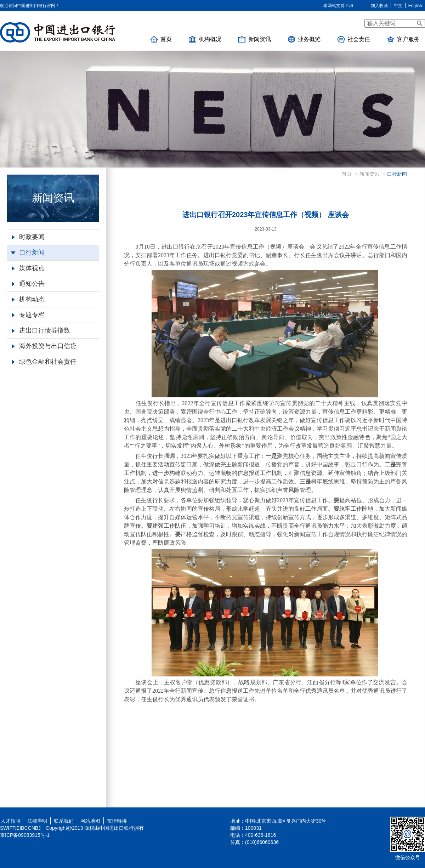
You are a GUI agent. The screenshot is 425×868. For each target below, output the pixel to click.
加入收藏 (379, 6)
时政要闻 (28, 237)
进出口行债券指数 (41, 330)
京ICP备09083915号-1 (25, 835)
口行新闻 (28, 253)
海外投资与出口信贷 (44, 346)
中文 (398, 6)
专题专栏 (28, 315)
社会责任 (354, 39)
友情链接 (117, 821)
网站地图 (90, 821)
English (415, 6)
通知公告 (28, 284)
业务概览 (304, 39)
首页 (161, 39)
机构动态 (28, 299)
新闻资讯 (255, 39)
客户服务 (403, 39)
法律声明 (37, 821)
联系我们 (64, 821)
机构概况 (205, 39)
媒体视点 (28, 268)
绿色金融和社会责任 (44, 362)
